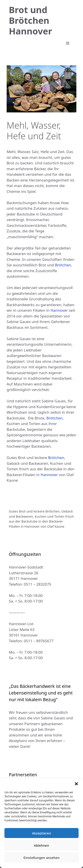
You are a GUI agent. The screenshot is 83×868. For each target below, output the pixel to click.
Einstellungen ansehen (41, 858)
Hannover (59, 310)
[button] (76, 784)
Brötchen (63, 265)
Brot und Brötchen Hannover (30, 20)
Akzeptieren (42, 833)
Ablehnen (41, 845)
